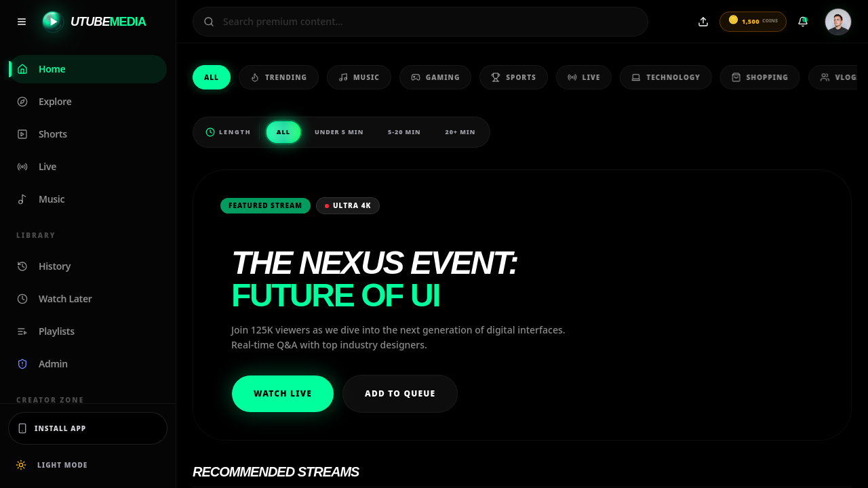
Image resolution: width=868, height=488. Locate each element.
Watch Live (283, 393)
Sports (506, 78)
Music (356, 78)
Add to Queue (400, 393)
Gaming (428, 78)
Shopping (747, 78)
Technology (655, 78)
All (212, 77)
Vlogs (827, 78)
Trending (278, 78)
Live (575, 78)
